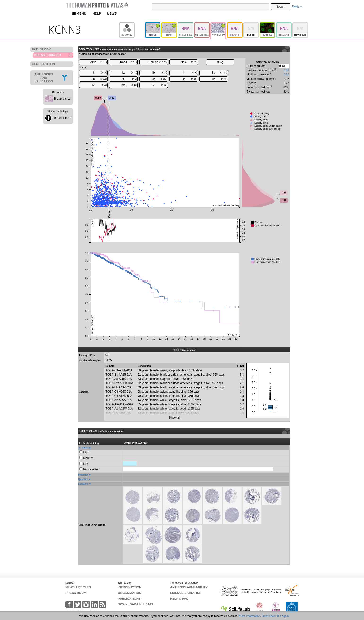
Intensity (83, 475)
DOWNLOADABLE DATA (136, 604)
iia (220, 73)
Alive (99, 62)
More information (250, 616)
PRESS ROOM (76, 593)
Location (83, 484)
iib (99, 79)
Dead (128, 62)
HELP (97, 13)
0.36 (286, 75)
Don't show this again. (276, 616)
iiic (220, 79)
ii (190, 73)
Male (189, 62)
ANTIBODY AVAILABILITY (189, 587)
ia (130, 73)
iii (130, 79)
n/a (129, 85)
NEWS (112, 13)
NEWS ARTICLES (78, 587)
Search (281, 7)
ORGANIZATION (129, 593)
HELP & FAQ (179, 599)
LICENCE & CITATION (186, 593)
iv (100, 85)
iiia (159, 79)
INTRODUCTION (130, 587)
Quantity (83, 479)
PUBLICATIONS (129, 599)
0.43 (286, 70)
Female (158, 62)
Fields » (297, 7)
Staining (86, 448)
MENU (79, 13)
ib (160, 73)
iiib (190, 79)
